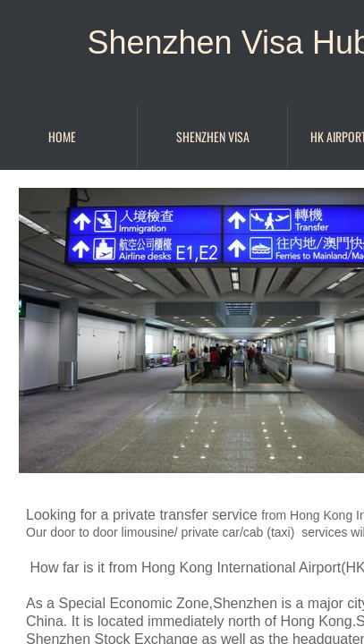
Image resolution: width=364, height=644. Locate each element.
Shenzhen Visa (213, 136)
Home (62, 136)
